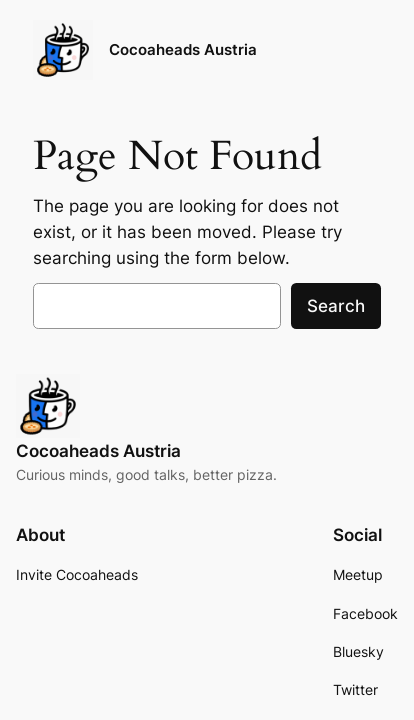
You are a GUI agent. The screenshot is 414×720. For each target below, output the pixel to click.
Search (336, 306)
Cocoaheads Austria (183, 50)
